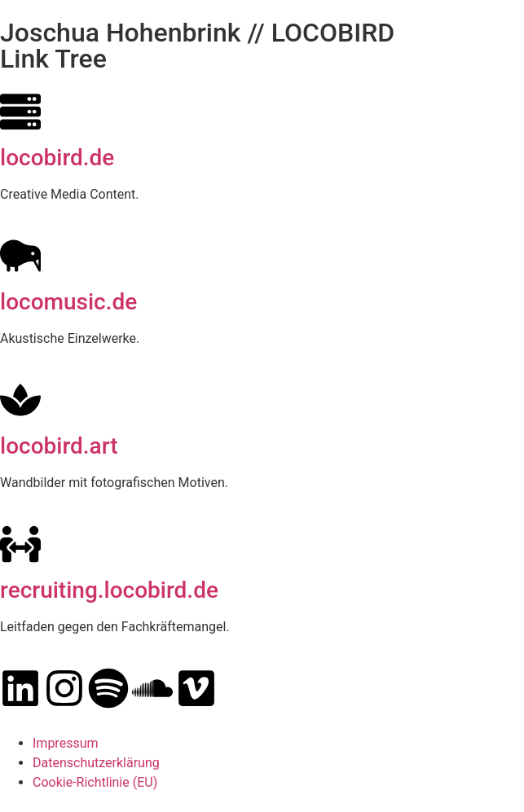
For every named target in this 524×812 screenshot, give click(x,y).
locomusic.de (68, 302)
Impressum (66, 743)
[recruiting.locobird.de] (20, 544)
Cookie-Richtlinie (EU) (95, 782)
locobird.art (59, 446)
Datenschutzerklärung (96, 763)
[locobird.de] (20, 112)
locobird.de (57, 158)
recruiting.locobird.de (109, 590)
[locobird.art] (20, 400)
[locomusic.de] (20, 256)
